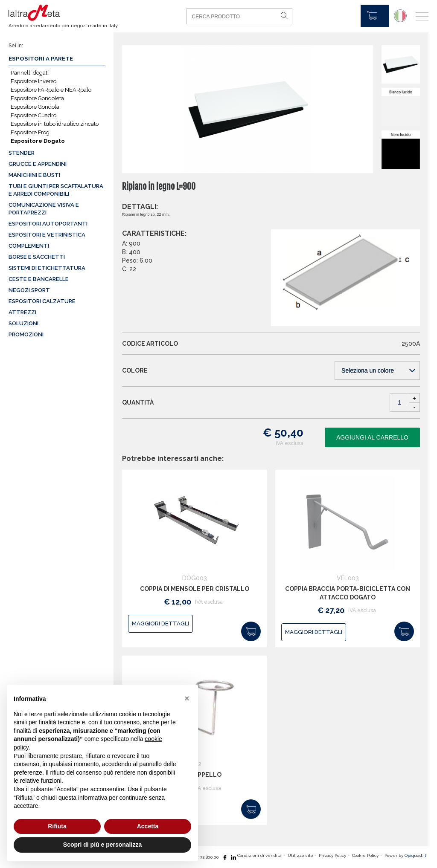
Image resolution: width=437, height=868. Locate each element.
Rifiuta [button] (57, 826)
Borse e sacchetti (37, 257)
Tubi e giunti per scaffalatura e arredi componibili (56, 190)
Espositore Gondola (35, 107)
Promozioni (26, 334)
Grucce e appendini (38, 164)
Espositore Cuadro (34, 115)
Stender (22, 153)
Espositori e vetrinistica (47, 235)
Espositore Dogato (38, 141)
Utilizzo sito (300, 855)
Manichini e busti (34, 175)
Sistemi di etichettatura (47, 268)
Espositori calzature (42, 301)
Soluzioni (23, 323)
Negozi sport (29, 290)
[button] (187, 698)
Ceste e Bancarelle (39, 279)
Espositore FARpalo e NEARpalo (51, 90)
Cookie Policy (365, 855)
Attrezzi (22, 312)
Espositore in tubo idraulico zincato (55, 124)
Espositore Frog (30, 132)
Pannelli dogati (30, 73)
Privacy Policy (332, 855)
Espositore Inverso (34, 81)
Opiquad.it (415, 855)
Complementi (29, 246)
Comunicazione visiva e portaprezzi (44, 209)
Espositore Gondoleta (37, 98)
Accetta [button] (148, 826)
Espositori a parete (41, 59)
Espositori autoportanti (48, 224)
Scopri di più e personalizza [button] (102, 845)
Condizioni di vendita (259, 855)
